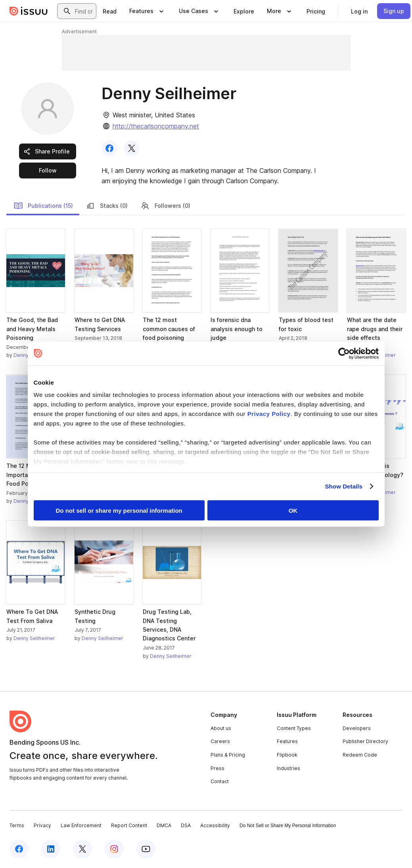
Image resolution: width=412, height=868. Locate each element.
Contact (220, 781)
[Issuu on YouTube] (146, 849)
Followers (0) (165, 206)
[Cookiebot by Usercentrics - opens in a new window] (344, 353)
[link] (110, 11)
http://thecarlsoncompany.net (156, 126)
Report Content (129, 825)
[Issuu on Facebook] (19, 849)
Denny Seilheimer (34, 638)
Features (287, 741)
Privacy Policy (269, 414)
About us (221, 728)
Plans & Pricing (228, 755)
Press (217, 768)
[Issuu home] (29, 11)
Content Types (294, 728)
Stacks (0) (107, 206)
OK (293, 510)
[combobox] (84, 11)
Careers (220, 741)
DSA (186, 825)
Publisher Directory (365, 741)
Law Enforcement (81, 825)
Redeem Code (360, 755)
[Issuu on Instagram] (114, 849)
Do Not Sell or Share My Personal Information (288, 826)
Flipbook (287, 755)
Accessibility (215, 825)
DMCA (164, 825)
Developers (357, 728)
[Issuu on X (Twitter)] (82, 849)
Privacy (42, 825)
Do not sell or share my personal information (119, 510)
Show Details (344, 486)
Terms (17, 825)
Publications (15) (43, 206)
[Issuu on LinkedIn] (51, 849)
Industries (288, 768)
